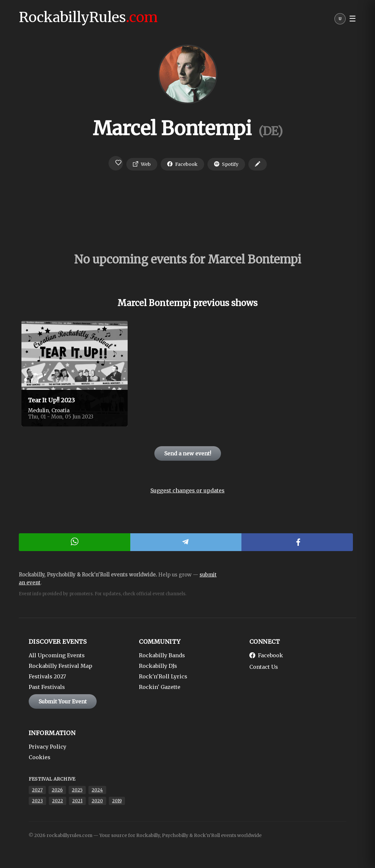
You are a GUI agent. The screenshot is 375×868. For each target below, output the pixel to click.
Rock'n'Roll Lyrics (163, 676)
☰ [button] (353, 19)
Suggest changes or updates (187, 490)
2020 (97, 801)
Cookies (40, 757)
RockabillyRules (88, 17)
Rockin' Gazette (160, 687)
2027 (37, 790)
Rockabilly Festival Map (61, 666)
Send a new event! (188, 453)
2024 (97, 790)
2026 (57, 790)
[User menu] (340, 20)
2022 (58, 801)
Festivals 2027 (47, 676)
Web (142, 164)
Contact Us (264, 667)
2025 (77, 790)
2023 (37, 801)
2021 (77, 801)
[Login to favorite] (116, 163)
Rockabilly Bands (162, 655)
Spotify (226, 164)
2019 (117, 801)
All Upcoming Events (57, 655)
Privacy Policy (47, 747)
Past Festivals (47, 687)
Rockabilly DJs (158, 666)
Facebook (182, 164)
